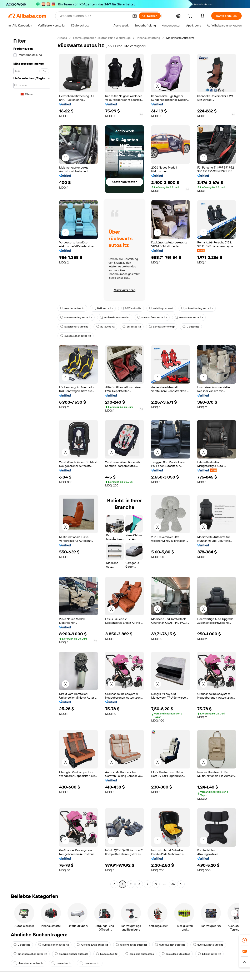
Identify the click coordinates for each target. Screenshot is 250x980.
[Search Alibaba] (94, 16)
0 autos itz (191, 327)
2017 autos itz (103, 308)
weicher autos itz (72, 308)
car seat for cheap (162, 327)
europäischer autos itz (76, 336)
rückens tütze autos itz (92, 945)
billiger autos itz (209, 954)
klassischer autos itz (189, 317)
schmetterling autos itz (197, 308)
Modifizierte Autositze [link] (180, 38)
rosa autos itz (62, 963)
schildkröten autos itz (115, 317)
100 (173, 884)
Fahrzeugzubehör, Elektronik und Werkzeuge (102, 38)
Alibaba (62, 38)
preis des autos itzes (140, 954)
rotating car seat (161, 308)
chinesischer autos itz (29, 963)
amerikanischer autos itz (30, 954)
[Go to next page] (181, 884)
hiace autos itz (107, 954)
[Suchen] (150, 16)
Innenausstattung (148, 38)
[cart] (191, 16)
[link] (245, 940)
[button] (135, 16)
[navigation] (32, 462)
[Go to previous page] (114, 884)
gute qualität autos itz (170, 945)
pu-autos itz (105, 327)
